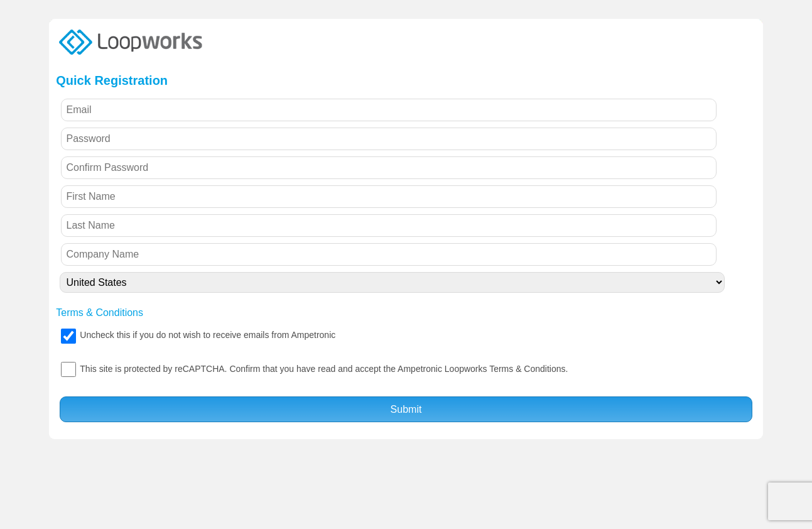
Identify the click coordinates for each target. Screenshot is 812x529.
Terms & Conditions (100, 313)
